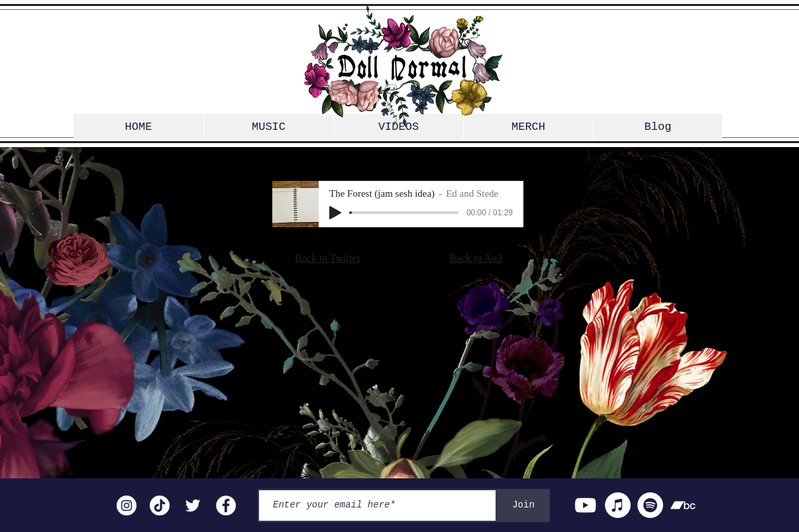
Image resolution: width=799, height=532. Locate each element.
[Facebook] (226, 505)
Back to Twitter (328, 258)
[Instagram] (127, 505)
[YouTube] (585, 505)
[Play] (335, 213)
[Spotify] (650, 505)
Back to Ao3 (476, 258)
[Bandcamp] (683, 505)
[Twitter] (193, 505)
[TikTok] (160, 505)
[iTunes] (618, 505)
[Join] (523, 505)
